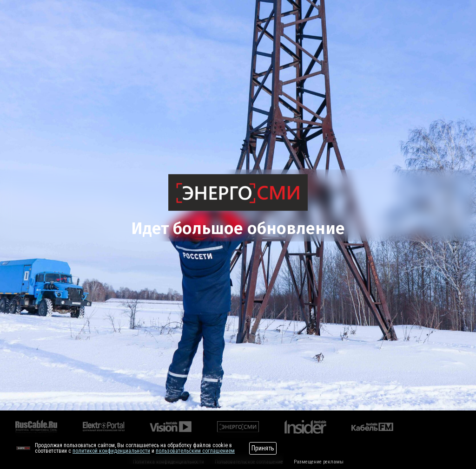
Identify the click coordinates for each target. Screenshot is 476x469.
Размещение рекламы (319, 462)
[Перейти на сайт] (23, 448)
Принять (263, 448)
